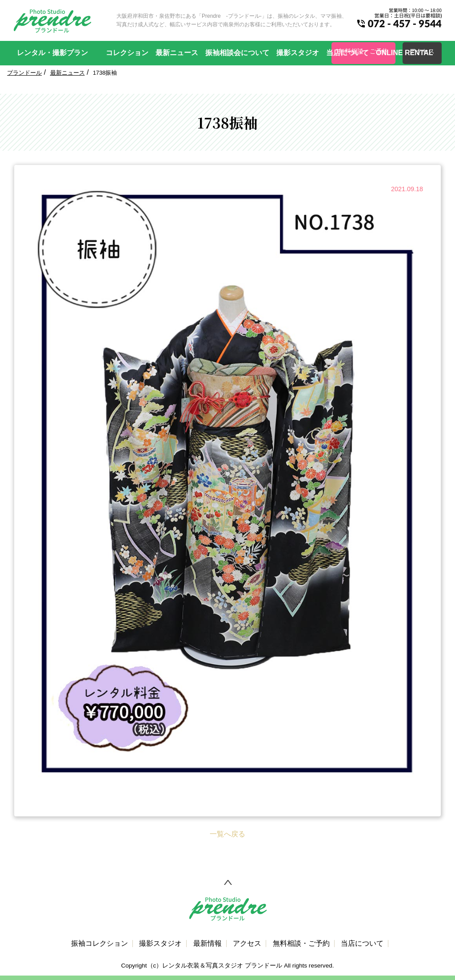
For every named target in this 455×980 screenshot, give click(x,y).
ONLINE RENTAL (405, 53)
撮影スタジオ (298, 53)
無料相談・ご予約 (301, 944)
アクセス (247, 944)
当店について (347, 53)
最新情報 (208, 944)
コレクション (127, 53)
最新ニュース (177, 53)
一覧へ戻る (227, 834)
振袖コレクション (100, 944)
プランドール (24, 73)
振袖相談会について (237, 53)
